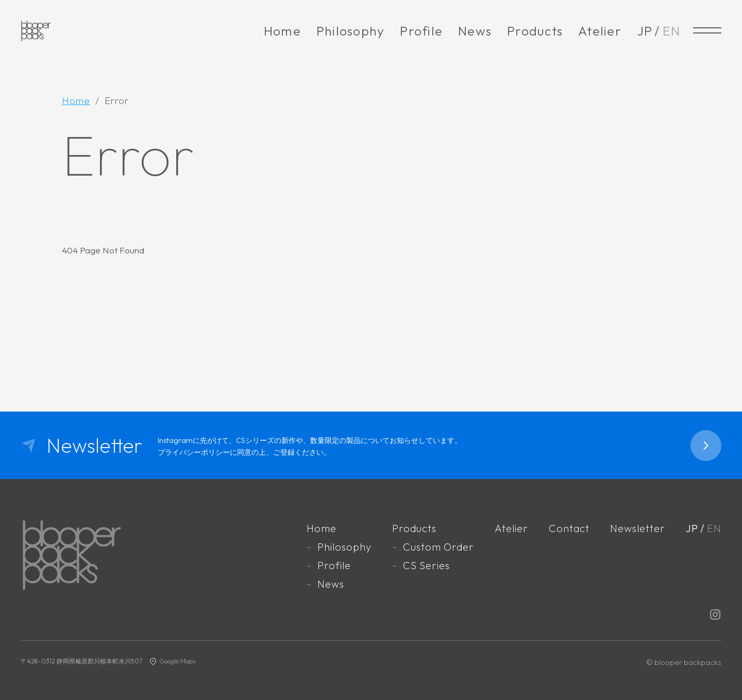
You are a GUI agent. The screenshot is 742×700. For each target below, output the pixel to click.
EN (672, 31)
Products (535, 31)
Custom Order (439, 547)
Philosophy (351, 31)
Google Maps (177, 661)
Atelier (600, 31)
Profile (421, 31)
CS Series (426, 565)
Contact (569, 528)
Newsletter (638, 528)
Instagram (715, 614)
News (475, 31)
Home (282, 31)
